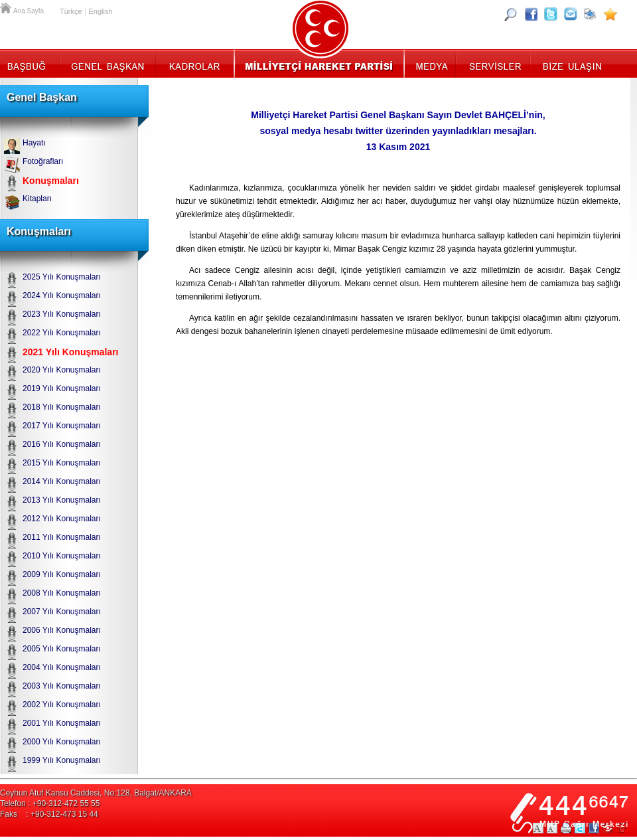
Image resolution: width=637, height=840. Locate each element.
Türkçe (71, 11)
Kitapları (37, 199)
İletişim (571, 63)
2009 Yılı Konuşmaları (62, 574)
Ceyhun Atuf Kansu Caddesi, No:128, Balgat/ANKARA (96, 793)
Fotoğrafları (43, 161)
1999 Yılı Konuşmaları (62, 760)
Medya (431, 63)
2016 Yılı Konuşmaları (62, 444)
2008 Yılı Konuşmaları (62, 593)
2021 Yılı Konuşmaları (70, 352)
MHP (319, 63)
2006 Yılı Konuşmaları (62, 630)
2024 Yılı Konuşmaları (62, 295)
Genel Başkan (108, 63)
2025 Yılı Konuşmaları (62, 277)
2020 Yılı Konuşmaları (62, 370)
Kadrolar (194, 63)
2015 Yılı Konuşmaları (62, 463)
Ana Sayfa (7, 7)
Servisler (494, 63)
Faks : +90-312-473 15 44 (49, 814)
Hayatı (34, 143)
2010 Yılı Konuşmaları (62, 556)
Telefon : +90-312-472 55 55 (50, 803)
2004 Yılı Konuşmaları (62, 667)
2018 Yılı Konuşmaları (62, 407)
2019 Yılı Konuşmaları (62, 388)
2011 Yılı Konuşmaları (62, 537)
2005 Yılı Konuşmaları (62, 649)
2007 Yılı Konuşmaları (62, 612)
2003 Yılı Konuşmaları (62, 686)
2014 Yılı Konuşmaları (62, 481)
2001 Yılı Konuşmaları (62, 723)
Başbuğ (30, 63)
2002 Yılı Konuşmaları (62, 705)
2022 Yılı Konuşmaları (62, 333)
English (100, 11)
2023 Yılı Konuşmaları (62, 314)
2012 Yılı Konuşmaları (62, 519)
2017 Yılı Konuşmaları (62, 426)
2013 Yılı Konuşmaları (62, 500)
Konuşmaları (51, 181)
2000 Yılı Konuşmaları (62, 742)
